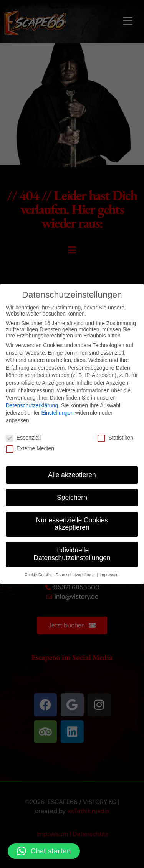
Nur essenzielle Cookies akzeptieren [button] (72, 524)
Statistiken (115, 438)
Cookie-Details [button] (38, 575)
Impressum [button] (109, 575)
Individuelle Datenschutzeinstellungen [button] (72, 554)
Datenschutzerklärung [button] (76, 575)
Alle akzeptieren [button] (72, 475)
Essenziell (23, 438)
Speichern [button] (72, 498)
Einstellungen (58, 413)
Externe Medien (30, 448)
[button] (44, 851)
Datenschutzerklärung (32, 405)
